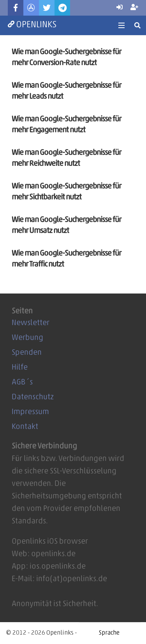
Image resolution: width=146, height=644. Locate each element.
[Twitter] (47, 8)
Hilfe (20, 368)
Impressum (30, 412)
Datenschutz (33, 397)
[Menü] (121, 25)
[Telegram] (62, 8)
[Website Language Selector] (109, 633)
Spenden (27, 353)
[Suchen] (138, 25)
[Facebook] (16, 8)
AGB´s (22, 382)
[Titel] (31, 8)
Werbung (27, 338)
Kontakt (25, 427)
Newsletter (31, 323)
